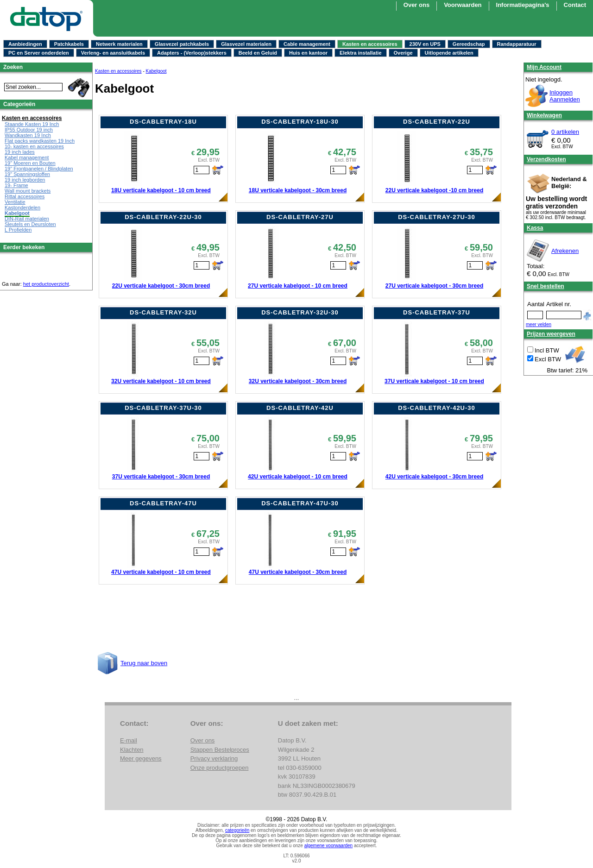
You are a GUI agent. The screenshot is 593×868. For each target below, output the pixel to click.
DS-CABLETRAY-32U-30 (300, 312)
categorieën (237, 830)
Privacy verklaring (214, 758)
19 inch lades (20, 152)
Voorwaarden (463, 5)
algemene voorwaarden (329, 846)
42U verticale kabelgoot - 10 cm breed (298, 477)
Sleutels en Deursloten (30, 224)
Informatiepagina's (523, 5)
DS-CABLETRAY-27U (300, 217)
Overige (403, 53)
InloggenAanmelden (565, 96)
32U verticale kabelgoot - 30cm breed (298, 381)
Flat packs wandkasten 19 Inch (40, 141)
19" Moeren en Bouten (30, 163)
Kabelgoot (156, 71)
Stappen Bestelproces (220, 750)
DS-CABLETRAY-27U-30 (437, 217)
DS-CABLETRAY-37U (437, 312)
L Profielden (18, 230)
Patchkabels (69, 44)
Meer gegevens (141, 758)
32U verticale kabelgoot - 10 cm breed (161, 381)
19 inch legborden (25, 180)
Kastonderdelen (22, 208)
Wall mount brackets (28, 191)
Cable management (307, 44)
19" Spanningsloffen (27, 174)
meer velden (539, 324)
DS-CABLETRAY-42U (300, 408)
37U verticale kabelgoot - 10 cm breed (434, 381)
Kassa (535, 228)
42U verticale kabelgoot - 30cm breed (434, 477)
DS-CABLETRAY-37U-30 (163, 408)
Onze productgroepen (220, 768)
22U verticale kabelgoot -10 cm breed (434, 190)
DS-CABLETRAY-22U (437, 122)
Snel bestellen (546, 286)
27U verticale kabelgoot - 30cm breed (434, 286)
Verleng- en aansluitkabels (113, 53)
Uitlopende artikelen (449, 53)
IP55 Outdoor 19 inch (29, 130)
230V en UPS (425, 44)
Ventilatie (15, 202)
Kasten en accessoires (370, 44)
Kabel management (27, 157)
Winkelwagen (544, 115)
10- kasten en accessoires (34, 146)
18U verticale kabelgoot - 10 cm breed (161, 190)
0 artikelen (565, 132)
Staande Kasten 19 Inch (32, 124)
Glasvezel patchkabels (182, 44)
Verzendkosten (546, 159)
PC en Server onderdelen (39, 53)
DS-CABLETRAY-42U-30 (437, 408)
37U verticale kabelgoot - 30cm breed (161, 477)
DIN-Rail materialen (27, 219)
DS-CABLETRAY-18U (163, 122)
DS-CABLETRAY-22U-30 (163, 217)
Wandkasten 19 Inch (28, 135)
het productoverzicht (46, 284)
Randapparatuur (517, 44)
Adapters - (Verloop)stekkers (192, 53)
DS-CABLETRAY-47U (163, 503)
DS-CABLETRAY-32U (163, 312)
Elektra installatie (361, 53)
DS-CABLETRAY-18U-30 (300, 122)
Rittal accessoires (25, 196)
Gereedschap (469, 44)
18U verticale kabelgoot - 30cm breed (298, 190)
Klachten (132, 750)
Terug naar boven (144, 663)
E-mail (129, 740)
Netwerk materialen (119, 44)
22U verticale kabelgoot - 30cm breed (161, 286)
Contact (575, 5)
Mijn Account (544, 67)
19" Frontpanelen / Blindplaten (39, 169)
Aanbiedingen (25, 44)
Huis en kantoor (308, 53)
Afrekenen (565, 251)
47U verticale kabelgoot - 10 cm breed (161, 572)
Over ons (416, 5)
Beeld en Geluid (258, 53)
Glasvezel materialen (246, 44)
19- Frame (16, 185)
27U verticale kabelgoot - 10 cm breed (298, 286)
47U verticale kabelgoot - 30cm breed (298, 572)
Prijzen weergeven (551, 334)
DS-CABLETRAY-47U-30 (300, 503)
